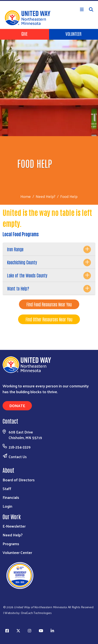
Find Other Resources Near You (49, 319)
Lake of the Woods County (27, 275)
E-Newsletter (14, 526)
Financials (11, 497)
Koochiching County (22, 262)
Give (24, 34)
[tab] (49, 249)
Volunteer (73, 34)
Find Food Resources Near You (49, 304)
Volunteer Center (17, 552)
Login (7, 506)
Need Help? (46, 196)
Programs (11, 544)
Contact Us (18, 457)
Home (26, 196)
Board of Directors (19, 480)
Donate (17, 406)
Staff (7, 488)
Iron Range (15, 249)
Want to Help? (18, 288)
